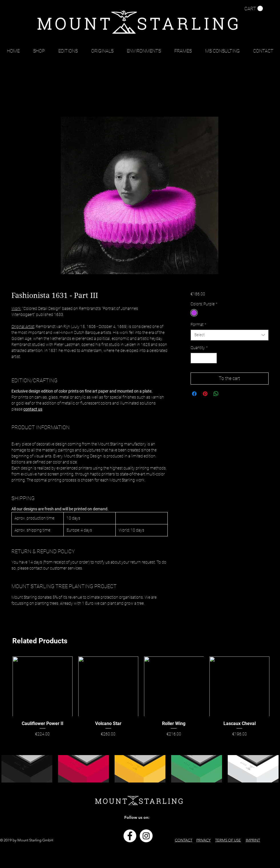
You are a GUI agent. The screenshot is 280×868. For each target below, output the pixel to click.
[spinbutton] (204, 358)
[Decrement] (195, 358)
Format (198, 324)
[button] (254, 9)
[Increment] (212, 358)
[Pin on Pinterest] (205, 394)
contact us (33, 409)
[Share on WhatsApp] (216, 394)
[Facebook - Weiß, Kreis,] (130, 836)
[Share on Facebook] (194, 394)
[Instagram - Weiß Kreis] (146, 836)
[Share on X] (227, 394)
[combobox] (230, 335)
